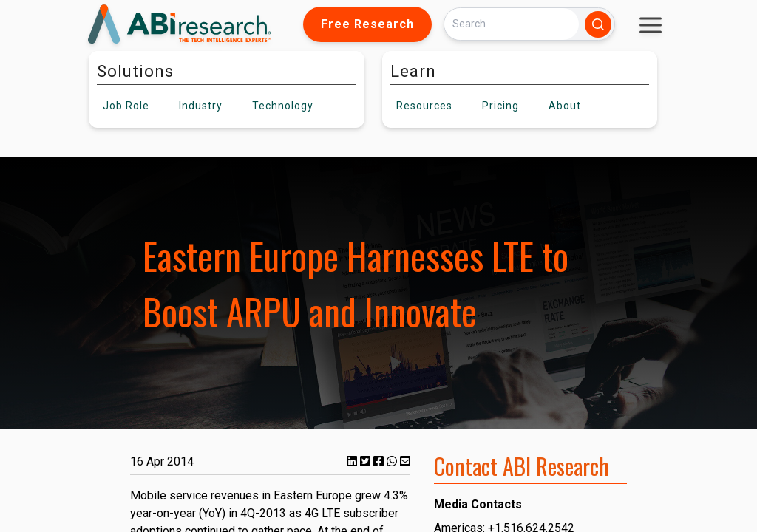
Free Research (367, 24)
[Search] (512, 24)
